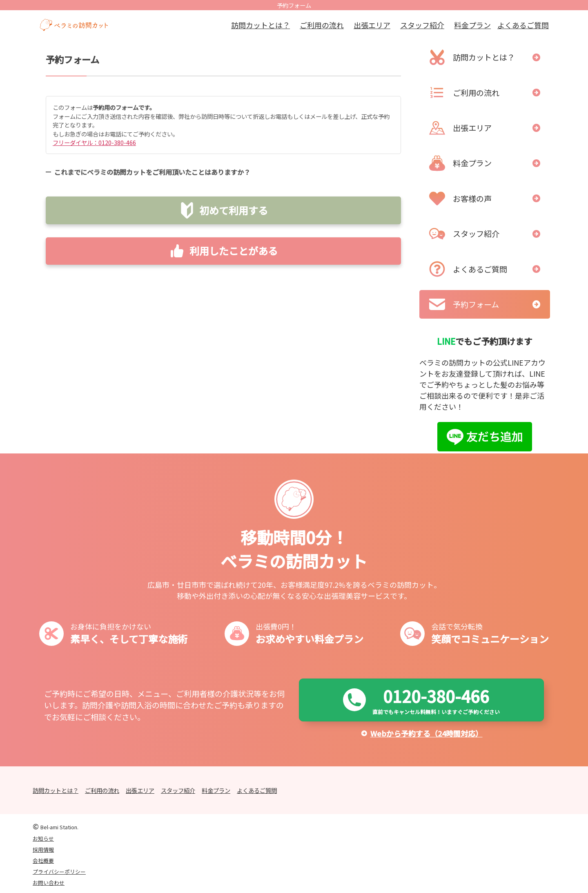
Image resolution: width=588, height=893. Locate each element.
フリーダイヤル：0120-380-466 (94, 142)
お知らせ (43, 838)
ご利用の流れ (322, 25)
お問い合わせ (49, 883)
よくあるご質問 (523, 25)
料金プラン (472, 25)
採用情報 (43, 849)
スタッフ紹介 (422, 25)
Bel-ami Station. (59, 827)
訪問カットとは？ (261, 25)
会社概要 (43, 861)
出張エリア (372, 25)
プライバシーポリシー (59, 872)
